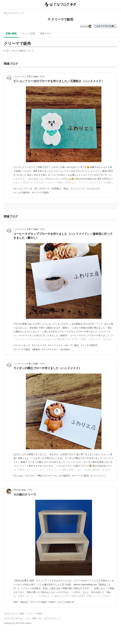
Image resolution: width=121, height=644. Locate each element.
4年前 (30, 490)
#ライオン (30, 476)
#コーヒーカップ (22, 345)
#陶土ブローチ (45, 476)
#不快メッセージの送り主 (61, 602)
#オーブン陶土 (72, 345)
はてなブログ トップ (14, 13)
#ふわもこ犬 (93, 189)
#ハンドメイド (78, 189)
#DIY (16, 602)
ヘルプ (28, 618)
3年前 (42, 77)
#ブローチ (45, 189)
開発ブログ (37, 618)
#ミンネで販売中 (22, 193)
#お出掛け (65, 349)
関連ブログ (46, 33)
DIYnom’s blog (20, 490)
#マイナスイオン (50, 349)
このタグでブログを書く (105, 26)
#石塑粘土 (56, 189)
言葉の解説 (11, 33)
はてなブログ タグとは (13, 618)
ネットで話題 (28, 33)
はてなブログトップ (52, 618)
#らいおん (18, 476)
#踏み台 (24, 602)
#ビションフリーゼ (23, 189)
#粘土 (66, 189)
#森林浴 (36, 349)
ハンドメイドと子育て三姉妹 (26, 77)
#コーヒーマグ (39, 345)
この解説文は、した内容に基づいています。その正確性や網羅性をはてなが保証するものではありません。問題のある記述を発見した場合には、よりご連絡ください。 (19, 51)
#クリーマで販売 (40, 193)
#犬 (36, 189)
